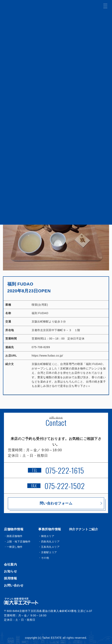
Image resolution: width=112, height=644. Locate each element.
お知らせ (10, 571)
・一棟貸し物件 (13, 547)
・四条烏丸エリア (49, 542)
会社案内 (10, 564)
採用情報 (10, 578)
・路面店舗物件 (13, 536)
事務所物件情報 (50, 529)
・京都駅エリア (48, 552)
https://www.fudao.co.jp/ (47, 356)
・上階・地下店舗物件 (17, 542)
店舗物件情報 (14, 529)
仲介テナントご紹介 (84, 529)
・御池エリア (46, 536)
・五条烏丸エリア (49, 547)
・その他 (44, 558)
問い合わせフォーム (56, 503)
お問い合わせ (14, 585)
